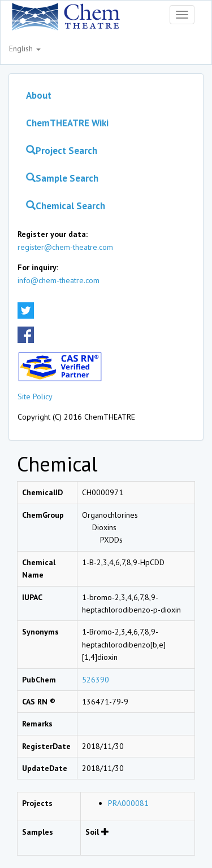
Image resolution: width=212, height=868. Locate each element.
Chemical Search (66, 206)
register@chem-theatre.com (65, 247)
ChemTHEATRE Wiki (67, 123)
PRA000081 (128, 803)
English (25, 49)
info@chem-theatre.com (59, 280)
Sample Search (62, 178)
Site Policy (35, 396)
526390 (96, 680)
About (39, 95)
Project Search (62, 151)
